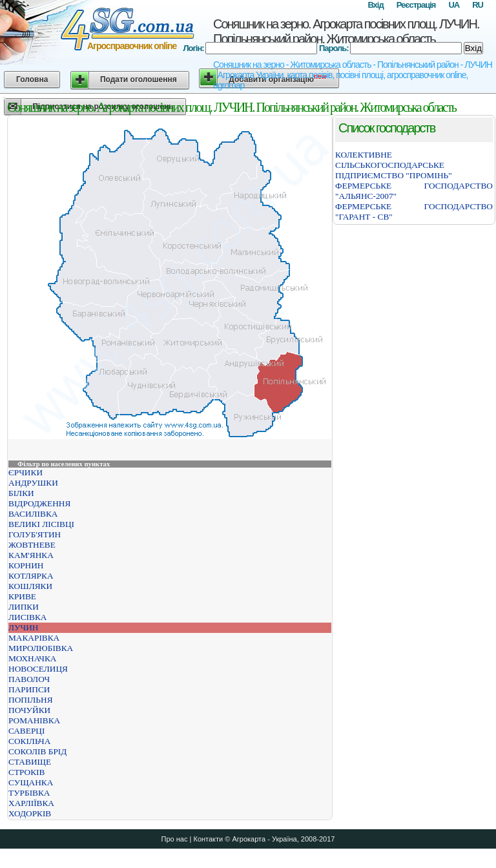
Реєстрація (416, 5)
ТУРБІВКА (29, 793)
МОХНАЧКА (32, 658)
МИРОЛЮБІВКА (41, 648)
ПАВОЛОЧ (29, 679)
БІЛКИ (21, 493)
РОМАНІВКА (34, 720)
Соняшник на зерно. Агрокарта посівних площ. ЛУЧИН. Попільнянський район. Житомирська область (346, 31)
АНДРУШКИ (33, 483)
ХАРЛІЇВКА (31, 803)
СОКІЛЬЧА (29, 741)
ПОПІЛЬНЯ (31, 700)
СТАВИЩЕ (30, 762)
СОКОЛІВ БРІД (37, 751)
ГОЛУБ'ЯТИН (35, 534)
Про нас (175, 839)
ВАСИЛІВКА (33, 514)
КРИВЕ (22, 596)
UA (454, 5)
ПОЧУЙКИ (29, 710)
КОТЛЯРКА (31, 576)
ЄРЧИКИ (26, 472)
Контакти (208, 839)
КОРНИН (26, 565)
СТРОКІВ (26, 772)
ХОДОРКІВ (30, 813)
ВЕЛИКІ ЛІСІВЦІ (41, 524)
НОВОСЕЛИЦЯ (38, 669)
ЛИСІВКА (27, 617)
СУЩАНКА (31, 782)
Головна (32, 79)
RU (478, 5)
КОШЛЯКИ (30, 586)
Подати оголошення (139, 79)
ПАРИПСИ (29, 689)
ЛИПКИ (24, 607)
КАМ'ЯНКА (31, 555)
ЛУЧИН (23, 627)
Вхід (375, 5)
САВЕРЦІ (26, 731)
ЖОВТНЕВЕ (32, 545)
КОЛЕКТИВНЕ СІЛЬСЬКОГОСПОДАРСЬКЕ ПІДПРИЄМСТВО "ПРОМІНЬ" (394, 165)
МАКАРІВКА (34, 638)
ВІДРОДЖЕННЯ (39, 503)
